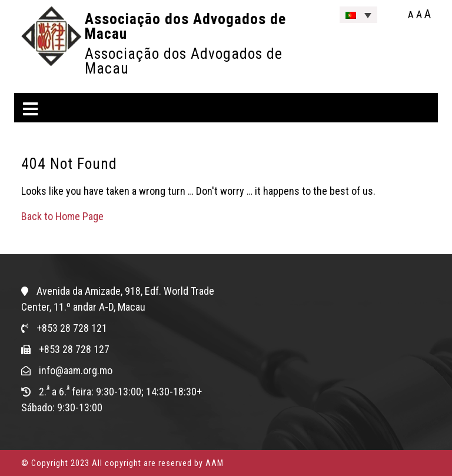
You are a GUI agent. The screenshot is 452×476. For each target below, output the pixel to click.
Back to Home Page (62, 216)
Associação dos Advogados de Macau (185, 26)
